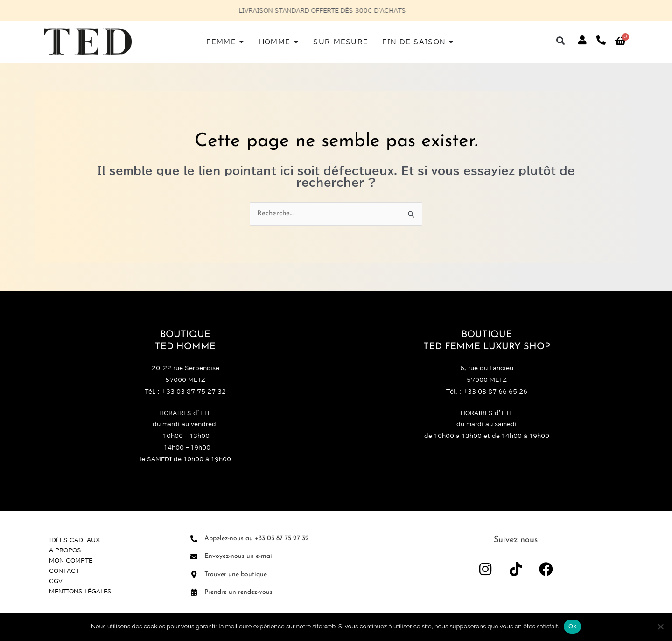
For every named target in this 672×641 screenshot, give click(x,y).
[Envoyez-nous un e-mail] (194, 557)
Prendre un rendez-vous (238, 592)
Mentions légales (80, 591)
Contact (64, 571)
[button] (561, 40)
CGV (56, 581)
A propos (65, 550)
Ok (572, 626)
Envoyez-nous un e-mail (239, 556)
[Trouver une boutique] (194, 574)
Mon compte (71, 560)
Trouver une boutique (236, 574)
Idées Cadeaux (75, 540)
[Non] (660, 627)
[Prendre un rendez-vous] (194, 592)
